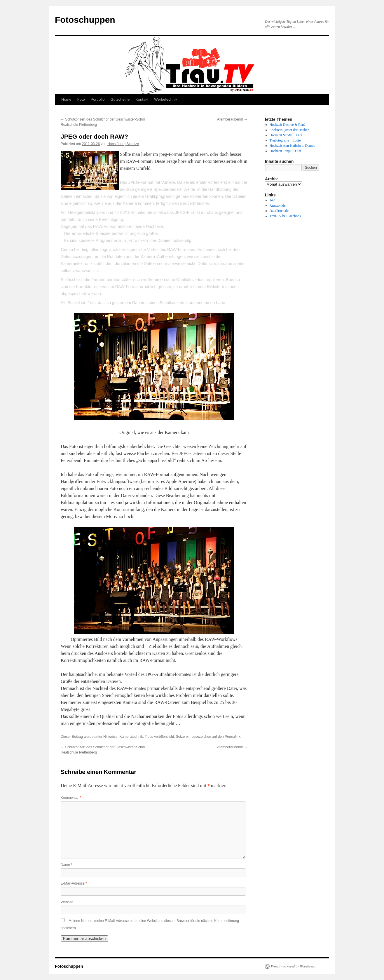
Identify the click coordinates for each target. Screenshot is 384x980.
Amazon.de (278, 205)
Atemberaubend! (232, 119)
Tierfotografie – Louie (285, 140)
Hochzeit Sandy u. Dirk (286, 135)
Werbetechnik (166, 99)
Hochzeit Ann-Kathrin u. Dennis (292, 146)
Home (66, 99)
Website (67, 902)
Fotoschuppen (85, 20)
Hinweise (110, 737)
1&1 (273, 200)
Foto (81, 99)
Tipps (149, 737)
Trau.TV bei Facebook (285, 216)
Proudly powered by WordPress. (293, 966)
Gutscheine (120, 99)
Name (67, 865)
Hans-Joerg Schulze (123, 144)
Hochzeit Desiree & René (288, 125)
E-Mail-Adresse (74, 883)
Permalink (232, 737)
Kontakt (142, 99)
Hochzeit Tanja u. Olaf (286, 151)
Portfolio (98, 99)
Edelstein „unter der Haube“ (289, 130)
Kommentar (71, 798)
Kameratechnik (131, 737)
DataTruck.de (279, 211)
